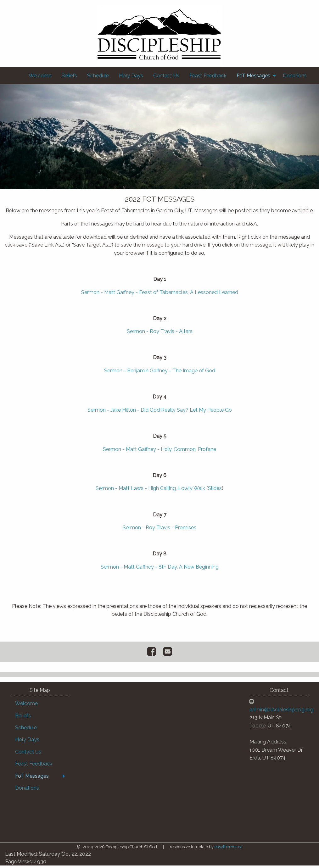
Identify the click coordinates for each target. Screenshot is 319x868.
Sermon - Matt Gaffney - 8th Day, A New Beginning (160, 569)
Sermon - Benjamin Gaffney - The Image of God (160, 373)
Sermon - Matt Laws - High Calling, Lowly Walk (150, 491)
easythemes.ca (229, 849)
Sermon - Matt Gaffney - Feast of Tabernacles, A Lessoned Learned (160, 295)
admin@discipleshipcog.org (281, 712)
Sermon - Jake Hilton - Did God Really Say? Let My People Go (160, 412)
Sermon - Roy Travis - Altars (160, 334)
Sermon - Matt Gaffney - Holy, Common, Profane (159, 452)
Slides (215, 491)
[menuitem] (40, 76)
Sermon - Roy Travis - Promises (159, 530)
